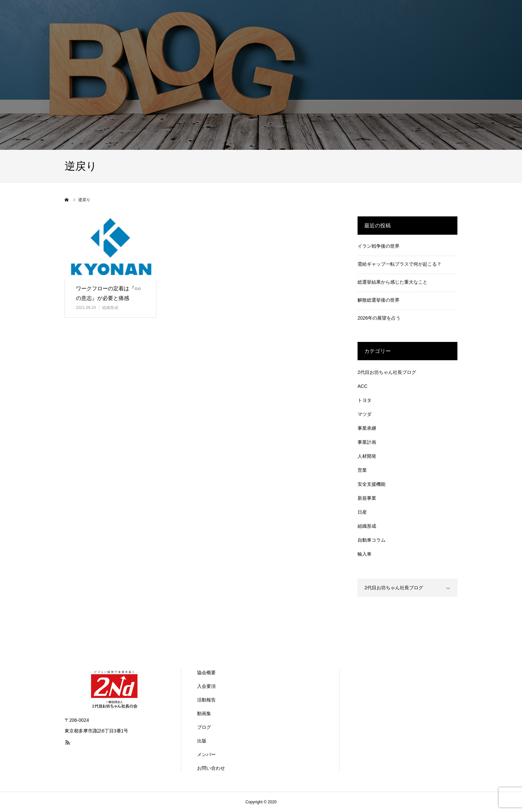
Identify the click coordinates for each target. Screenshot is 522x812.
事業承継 (367, 428)
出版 (202, 741)
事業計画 (367, 442)
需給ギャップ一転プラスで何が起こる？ (399, 264)
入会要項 (206, 686)
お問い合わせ (211, 768)
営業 (362, 470)
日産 (362, 512)
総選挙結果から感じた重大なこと (392, 282)
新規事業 (367, 498)
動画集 (204, 713)
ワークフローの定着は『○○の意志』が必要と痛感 (108, 293)
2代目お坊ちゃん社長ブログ (387, 372)
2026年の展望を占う (379, 318)
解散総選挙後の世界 (379, 300)
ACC (363, 386)
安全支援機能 (372, 484)
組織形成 (110, 308)
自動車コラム (372, 540)
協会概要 (206, 673)
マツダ (365, 414)
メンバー (206, 754)
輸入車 (365, 554)
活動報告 (206, 700)
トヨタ (365, 400)
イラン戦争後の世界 (379, 246)
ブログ (204, 727)
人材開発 (367, 456)
